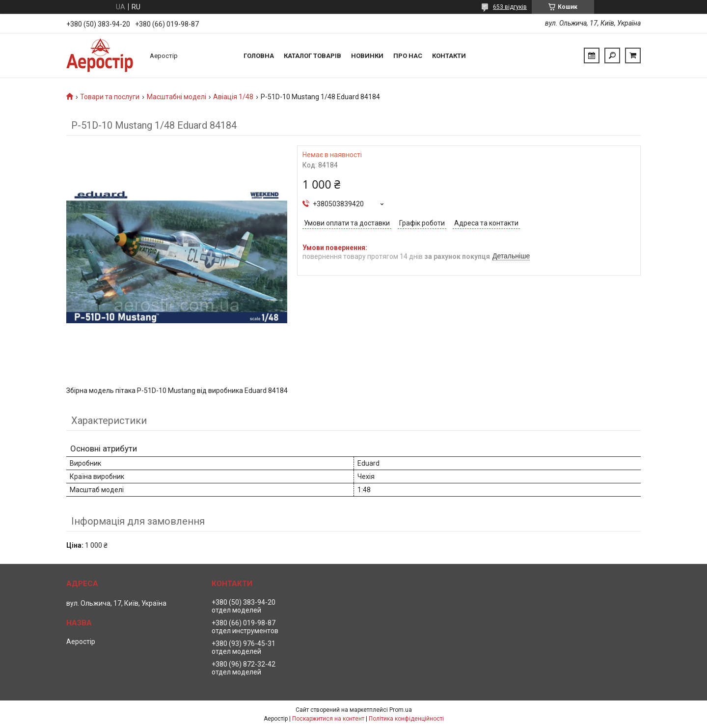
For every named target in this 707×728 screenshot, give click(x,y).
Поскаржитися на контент (328, 719)
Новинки (367, 56)
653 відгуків (510, 7)
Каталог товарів (313, 56)
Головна (259, 56)
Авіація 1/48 (233, 97)
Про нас (408, 56)
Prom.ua (401, 710)
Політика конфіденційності (406, 719)
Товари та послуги (110, 97)
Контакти (449, 56)
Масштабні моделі (177, 97)
